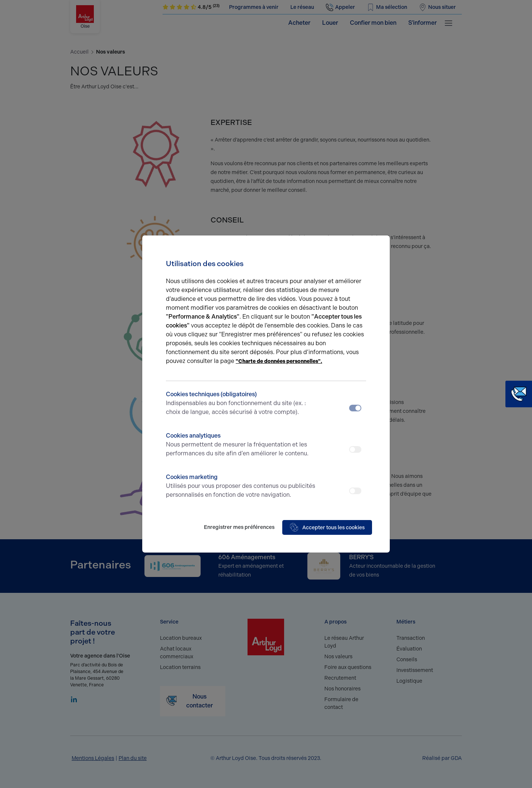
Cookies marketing (241, 486)
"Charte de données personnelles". (279, 361)
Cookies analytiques (241, 445)
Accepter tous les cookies (327, 527)
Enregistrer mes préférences (239, 527)
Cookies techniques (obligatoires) (241, 404)
